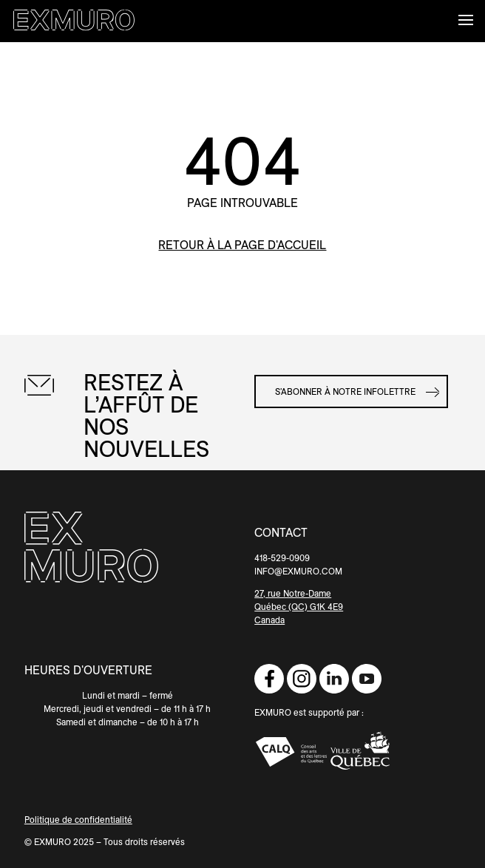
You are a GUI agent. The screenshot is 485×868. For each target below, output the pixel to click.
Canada (269, 620)
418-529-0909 (282, 558)
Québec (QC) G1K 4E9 (299, 607)
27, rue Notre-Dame (293, 593)
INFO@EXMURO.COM (298, 571)
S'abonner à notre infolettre (345, 391)
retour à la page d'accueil (242, 245)
